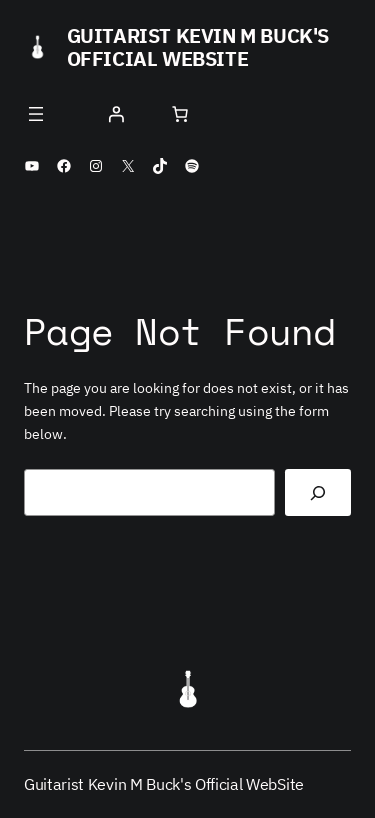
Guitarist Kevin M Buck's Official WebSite (198, 47)
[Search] (318, 492)
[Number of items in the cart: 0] (180, 114)
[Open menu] (36, 114)
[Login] (116, 114)
